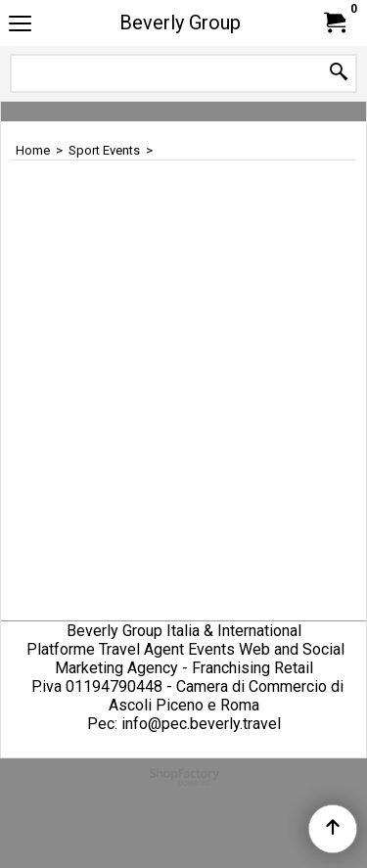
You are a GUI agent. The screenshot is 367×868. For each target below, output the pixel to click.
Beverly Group (180, 23)
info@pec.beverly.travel (201, 724)
